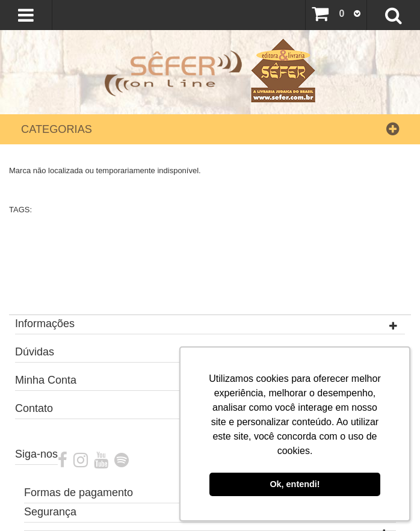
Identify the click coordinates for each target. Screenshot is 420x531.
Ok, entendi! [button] (295, 484)
